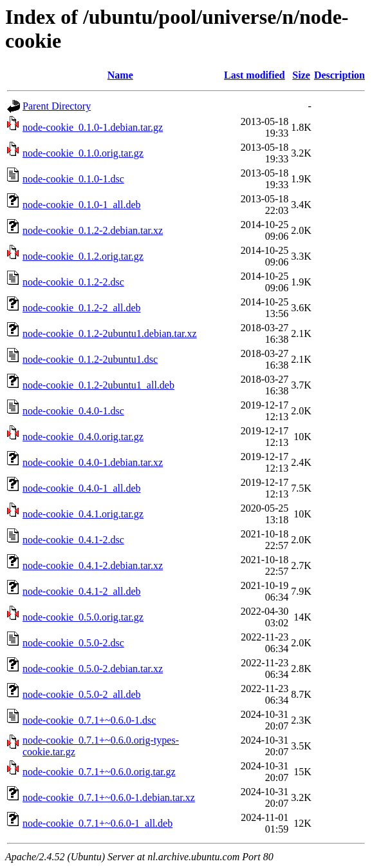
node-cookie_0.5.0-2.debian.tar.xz (93, 669)
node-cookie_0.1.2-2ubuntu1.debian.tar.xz (110, 333)
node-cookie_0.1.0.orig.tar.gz (83, 153)
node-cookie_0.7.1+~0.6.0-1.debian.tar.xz (109, 797)
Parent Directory (57, 106)
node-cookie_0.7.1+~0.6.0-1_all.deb (98, 823)
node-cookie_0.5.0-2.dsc (73, 643)
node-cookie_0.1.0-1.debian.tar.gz (93, 127)
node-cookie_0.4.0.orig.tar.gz (83, 437)
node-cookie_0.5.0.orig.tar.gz (83, 617)
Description (339, 75)
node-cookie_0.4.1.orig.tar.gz (83, 514)
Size (301, 75)
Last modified (255, 75)
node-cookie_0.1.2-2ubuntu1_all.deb (98, 385)
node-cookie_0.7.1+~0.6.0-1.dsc (89, 720)
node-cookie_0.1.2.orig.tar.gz (83, 256)
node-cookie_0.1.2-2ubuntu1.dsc (90, 359)
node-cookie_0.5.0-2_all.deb (82, 694)
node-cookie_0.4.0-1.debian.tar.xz (93, 462)
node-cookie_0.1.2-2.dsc (73, 282)
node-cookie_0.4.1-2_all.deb (82, 591)
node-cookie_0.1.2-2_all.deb (82, 308)
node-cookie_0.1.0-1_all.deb (82, 205)
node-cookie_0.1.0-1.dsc (73, 179)
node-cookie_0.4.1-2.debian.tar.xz (93, 565)
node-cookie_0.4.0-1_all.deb (82, 488)
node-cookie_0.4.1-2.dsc (73, 540)
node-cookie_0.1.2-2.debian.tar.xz (93, 230)
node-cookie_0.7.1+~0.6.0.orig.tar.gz (99, 772)
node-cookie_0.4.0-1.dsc (73, 411)
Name (120, 75)
